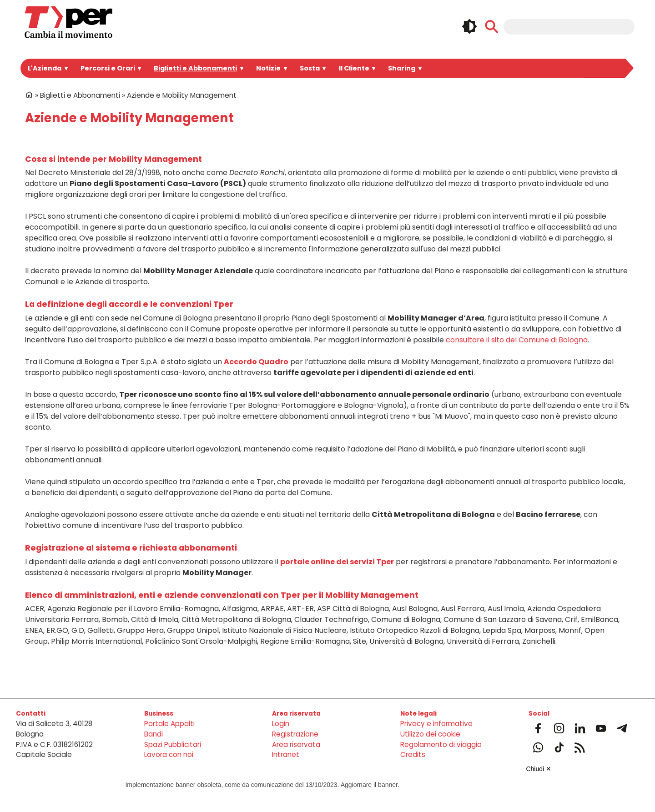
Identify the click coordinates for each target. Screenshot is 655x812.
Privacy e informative (436, 724)
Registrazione (295, 734)
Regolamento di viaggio (441, 744)
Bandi (154, 734)
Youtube (601, 728)
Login (281, 724)
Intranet (286, 754)
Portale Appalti (169, 724)
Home (29, 95)
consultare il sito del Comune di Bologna (517, 340)
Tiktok (559, 747)
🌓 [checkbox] (469, 26)
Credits (413, 754)
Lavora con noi (169, 754)
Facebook (538, 728)
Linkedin (580, 728)
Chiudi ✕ (539, 769)
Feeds (580, 747)
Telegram (622, 728)
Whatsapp (538, 747)
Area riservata (296, 744)
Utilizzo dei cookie (430, 734)
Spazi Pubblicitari (173, 744)
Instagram (559, 728)
